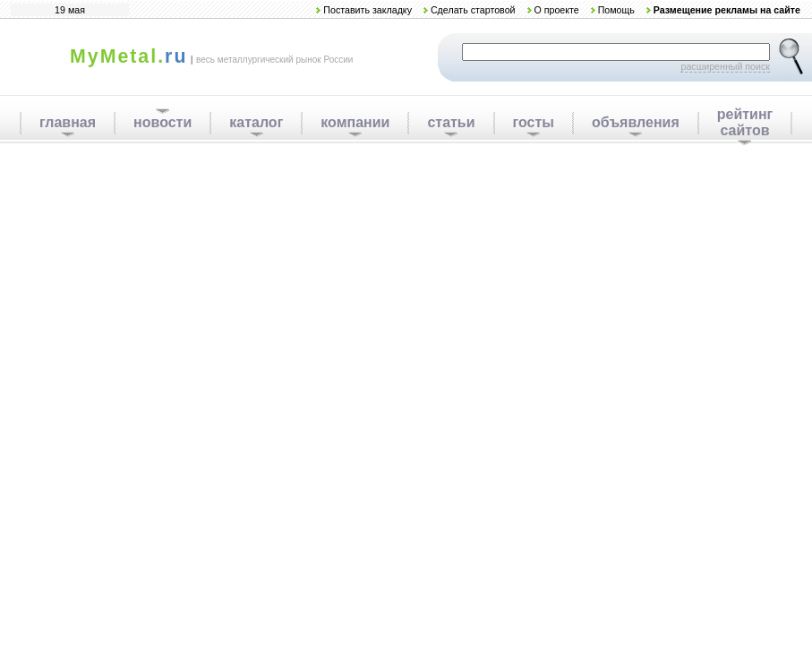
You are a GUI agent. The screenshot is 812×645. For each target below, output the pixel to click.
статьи (451, 122)
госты (534, 122)
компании (355, 122)
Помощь (616, 10)
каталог (256, 122)
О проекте (556, 10)
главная (68, 122)
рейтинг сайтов (745, 122)
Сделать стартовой (473, 10)
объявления (636, 122)
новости (162, 122)
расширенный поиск (725, 66)
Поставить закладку (368, 10)
